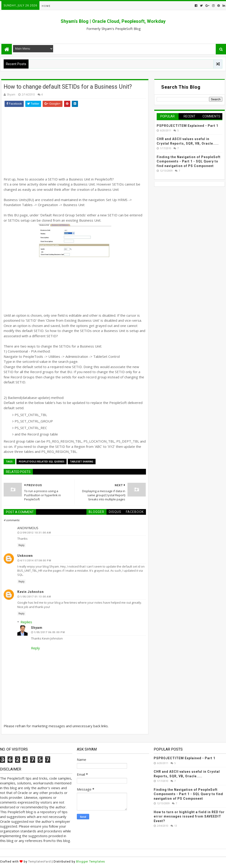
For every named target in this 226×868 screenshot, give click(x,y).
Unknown (25, 556)
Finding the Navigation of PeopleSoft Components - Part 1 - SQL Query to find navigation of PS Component (189, 161)
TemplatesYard (40, 861)
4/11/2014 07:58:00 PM (36, 561)
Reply (21, 545)
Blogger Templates (91, 861)
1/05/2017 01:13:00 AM (36, 597)
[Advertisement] (75, 141)
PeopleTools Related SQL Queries (42, 462)
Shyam (37, 628)
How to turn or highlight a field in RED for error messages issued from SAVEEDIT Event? (189, 816)
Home (46, 6)
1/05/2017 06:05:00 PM (49, 632)
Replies (26, 622)
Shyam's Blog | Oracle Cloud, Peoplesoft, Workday (113, 21)
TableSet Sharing (82, 462)
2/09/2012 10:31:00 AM (36, 533)
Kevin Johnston (31, 592)
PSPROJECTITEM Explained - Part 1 (187, 126)
